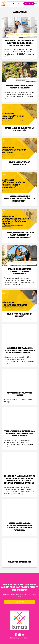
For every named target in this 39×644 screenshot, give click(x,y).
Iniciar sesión (28, 4)
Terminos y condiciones (19, 638)
